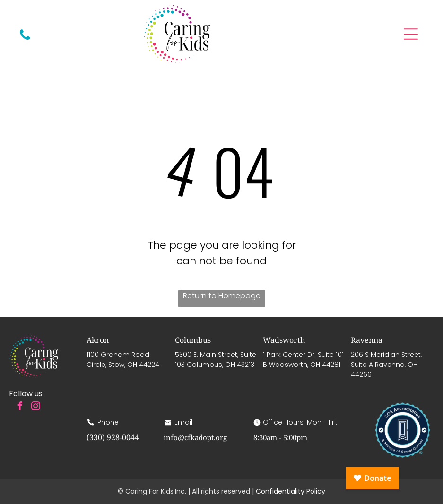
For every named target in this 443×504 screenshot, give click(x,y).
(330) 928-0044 (113, 437)
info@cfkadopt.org (195, 437)
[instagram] (35, 407)
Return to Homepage (222, 296)
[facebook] (20, 407)
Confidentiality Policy (291, 491)
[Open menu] (411, 34)
